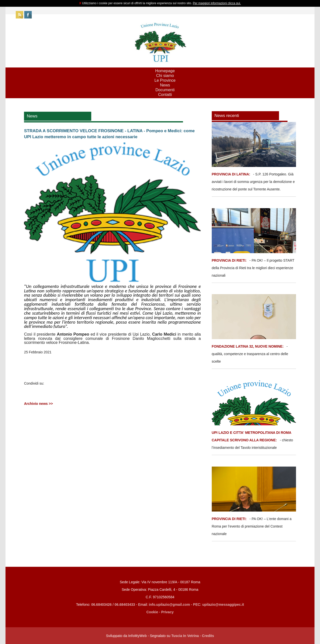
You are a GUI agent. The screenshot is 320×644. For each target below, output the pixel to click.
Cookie (152, 612)
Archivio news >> (38, 404)
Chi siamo (165, 76)
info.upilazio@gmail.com (169, 605)
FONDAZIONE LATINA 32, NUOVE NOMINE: (248, 346)
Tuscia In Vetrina (185, 636)
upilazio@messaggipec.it (223, 605)
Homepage (165, 71)
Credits (208, 636)
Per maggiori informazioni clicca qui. (217, 3)
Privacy (167, 612)
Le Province (165, 80)
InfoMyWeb (137, 636)
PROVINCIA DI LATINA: (231, 174)
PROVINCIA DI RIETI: (230, 260)
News (165, 85)
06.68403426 (102, 605)
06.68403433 (125, 605)
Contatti (165, 95)
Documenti (165, 90)
